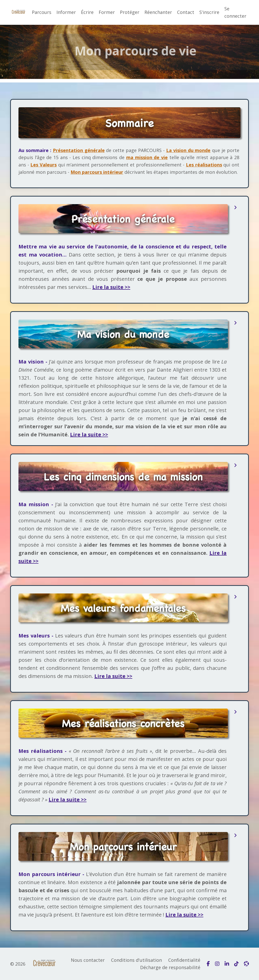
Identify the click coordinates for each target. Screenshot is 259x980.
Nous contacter (88, 960)
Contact (186, 12)
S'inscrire (209, 12)
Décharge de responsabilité (170, 967)
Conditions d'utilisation (136, 960)
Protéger (130, 12)
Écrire (87, 12)
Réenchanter (158, 12)
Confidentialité (184, 960)
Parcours (42, 12)
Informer (66, 12)
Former (107, 12)
